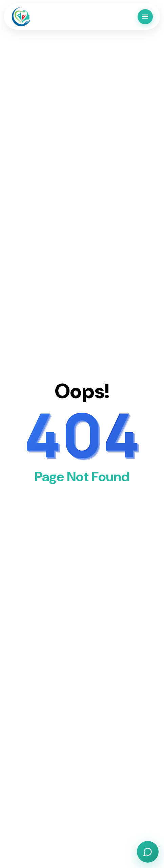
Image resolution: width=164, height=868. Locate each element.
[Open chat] (148, 852)
